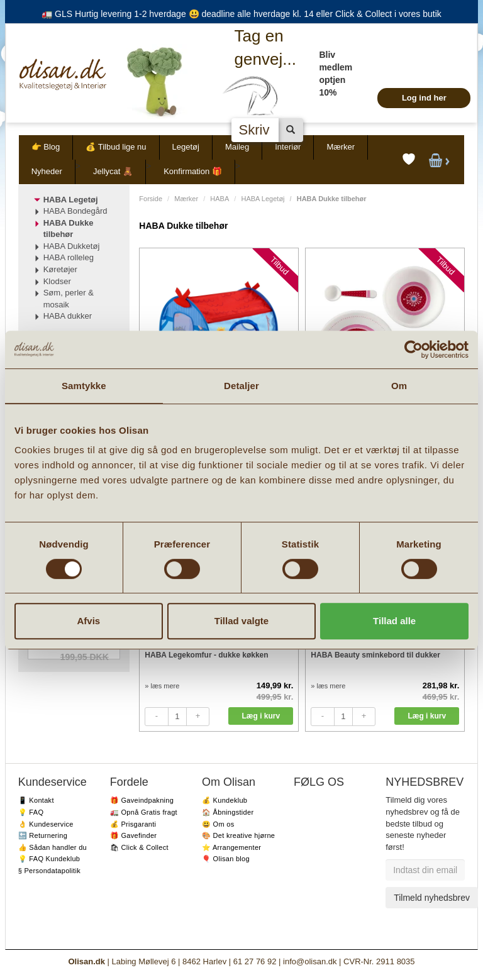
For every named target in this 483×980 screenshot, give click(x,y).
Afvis (88, 621)
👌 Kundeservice (46, 824)
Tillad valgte (241, 621)
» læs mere (162, 686)
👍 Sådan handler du (53, 847)
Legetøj (186, 147)
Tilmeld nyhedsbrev (432, 898)
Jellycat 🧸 (113, 171)
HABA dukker (68, 316)
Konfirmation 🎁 (193, 171)
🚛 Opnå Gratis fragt (144, 812)
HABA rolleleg (69, 257)
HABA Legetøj (263, 199)
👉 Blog (46, 147)
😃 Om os (218, 824)
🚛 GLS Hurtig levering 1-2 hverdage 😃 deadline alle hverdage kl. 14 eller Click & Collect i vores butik (241, 14)
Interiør (288, 147)
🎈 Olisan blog (226, 859)
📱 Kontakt (36, 800)
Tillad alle (394, 621)
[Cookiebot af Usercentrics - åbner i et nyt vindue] (414, 350)
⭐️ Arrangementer (231, 847)
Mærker (341, 147)
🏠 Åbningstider (228, 812)
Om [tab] (399, 386)
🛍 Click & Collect (139, 847)
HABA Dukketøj (72, 246)
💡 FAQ (31, 812)
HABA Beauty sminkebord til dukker (375, 655)
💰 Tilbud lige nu (116, 147)
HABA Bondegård (75, 211)
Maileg (237, 147)
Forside (151, 199)
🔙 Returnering (43, 835)
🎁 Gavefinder (133, 835)
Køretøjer (60, 269)
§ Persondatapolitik (49, 871)
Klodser (57, 281)
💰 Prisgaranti (133, 824)
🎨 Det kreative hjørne (238, 835)
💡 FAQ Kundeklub (49, 859)
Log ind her (424, 98)
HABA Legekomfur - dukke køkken (206, 655)
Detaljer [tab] (241, 386)
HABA (219, 199)
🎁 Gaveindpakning (142, 800)
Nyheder (47, 171)
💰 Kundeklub (225, 800)
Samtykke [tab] (84, 386)
